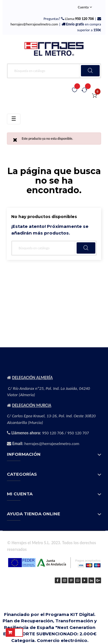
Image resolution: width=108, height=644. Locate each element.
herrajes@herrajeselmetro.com (34, 24)
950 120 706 (53, 433)
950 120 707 (78, 433)
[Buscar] (54, 71)
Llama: (79, 19)
